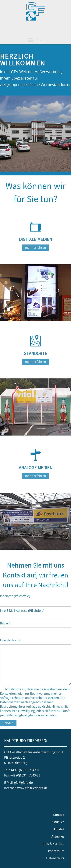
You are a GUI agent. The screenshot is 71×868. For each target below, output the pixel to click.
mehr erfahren (35, 248)
